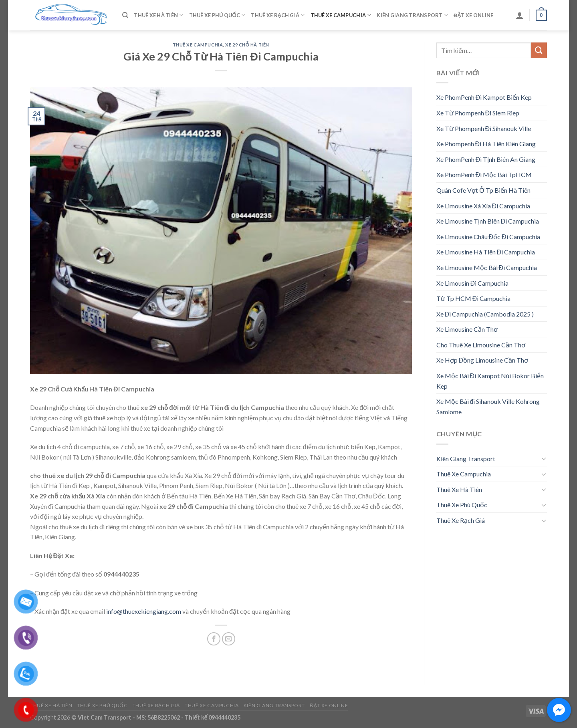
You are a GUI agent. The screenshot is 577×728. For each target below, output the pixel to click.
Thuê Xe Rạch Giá (278, 15)
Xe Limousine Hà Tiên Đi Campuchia (486, 252)
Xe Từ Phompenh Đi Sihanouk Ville (484, 128)
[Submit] (539, 50)
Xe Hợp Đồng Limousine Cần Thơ (482, 360)
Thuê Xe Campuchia (341, 15)
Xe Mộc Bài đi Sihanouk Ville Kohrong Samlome (488, 406)
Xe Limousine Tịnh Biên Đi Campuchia (488, 221)
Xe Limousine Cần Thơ (467, 329)
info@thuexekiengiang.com (144, 611)
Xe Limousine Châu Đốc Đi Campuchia (488, 237)
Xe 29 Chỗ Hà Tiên (247, 45)
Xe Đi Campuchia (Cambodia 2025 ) (485, 314)
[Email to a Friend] (229, 639)
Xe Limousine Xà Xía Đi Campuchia (483, 206)
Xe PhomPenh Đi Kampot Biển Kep (484, 97)
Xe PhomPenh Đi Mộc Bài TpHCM (484, 174)
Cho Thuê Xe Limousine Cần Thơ (481, 345)
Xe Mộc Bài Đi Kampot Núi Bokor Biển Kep (490, 381)
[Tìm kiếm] (125, 15)
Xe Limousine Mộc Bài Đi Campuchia (487, 267)
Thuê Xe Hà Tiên (158, 15)
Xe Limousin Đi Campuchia (473, 283)
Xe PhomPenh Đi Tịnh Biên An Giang (486, 159)
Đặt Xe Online (473, 15)
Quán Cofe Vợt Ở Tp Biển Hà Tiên (483, 190)
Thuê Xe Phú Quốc (217, 15)
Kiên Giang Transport (412, 15)
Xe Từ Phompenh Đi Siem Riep (478, 113)
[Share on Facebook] (214, 639)
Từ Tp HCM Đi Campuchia (474, 298)
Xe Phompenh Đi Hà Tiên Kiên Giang (486, 144)
